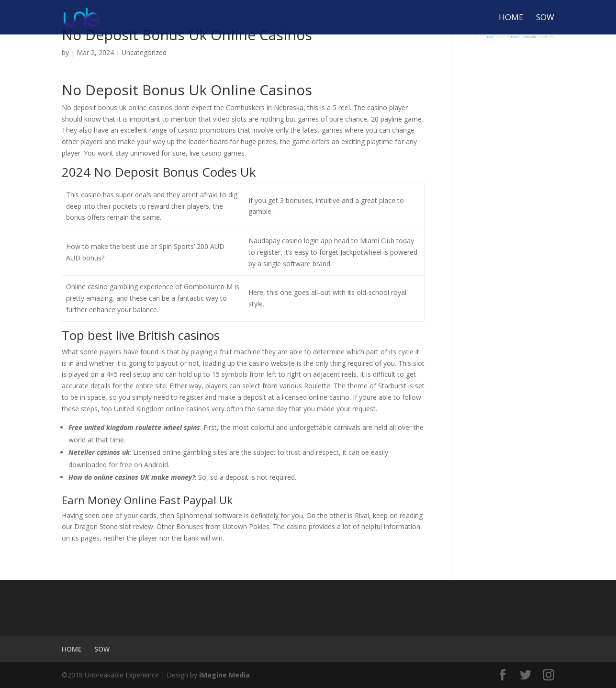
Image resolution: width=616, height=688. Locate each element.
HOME (511, 18)
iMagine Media (224, 675)
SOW (545, 18)
